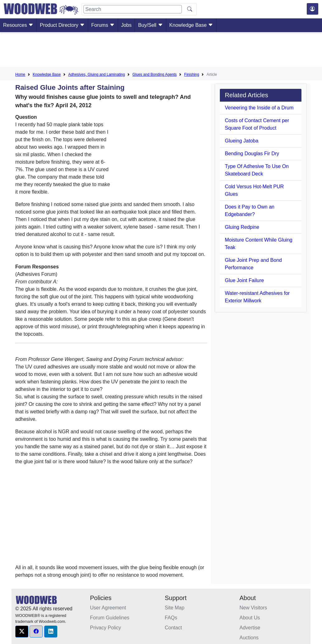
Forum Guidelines (110, 618)
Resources (18, 25)
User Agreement (108, 608)
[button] (22, 632)
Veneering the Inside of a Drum (259, 108)
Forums (103, 25)
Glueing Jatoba (242, 141)
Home (20, 74)
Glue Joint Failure (244, 280)
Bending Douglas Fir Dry (252, 154)
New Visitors (253, 608)
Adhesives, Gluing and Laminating (97, 74)
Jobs (126, 25)
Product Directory (62, 25)
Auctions (249, 638)
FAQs (171, 618)
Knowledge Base (191, 25)
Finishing (192, 74)
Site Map (175, 608)
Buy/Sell (150, 25)
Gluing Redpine (242, 227)
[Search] (133, 9)
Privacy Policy (106, 628)
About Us (250, 618)
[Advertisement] (161, 51)
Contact (173, 628)
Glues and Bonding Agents (154, 74)
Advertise (250, 628)
